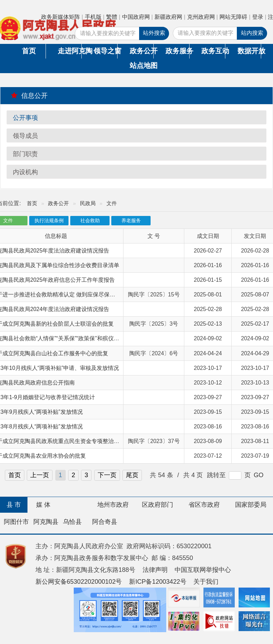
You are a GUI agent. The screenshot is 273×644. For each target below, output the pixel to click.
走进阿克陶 (70, 51)
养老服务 (131, 221)
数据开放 (249, 51)
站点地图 (142, 65)
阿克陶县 (46, 522)
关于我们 (206, 582)
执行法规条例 (49, 221)
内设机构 (25, 172)
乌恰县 (72, 522)
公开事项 (25, 118)
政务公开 (142, 51)
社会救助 (90, 221)
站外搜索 (154, 33)
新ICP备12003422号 (158, 582)
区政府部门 (158, 505)
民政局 (88, 203)
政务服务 (177, 51)
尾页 (132, 475)
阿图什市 (16, 522)
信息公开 (29, 95)
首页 (29, 51)
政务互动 (213, 51)
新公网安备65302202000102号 (79, 582)
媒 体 (43, 505)
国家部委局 (251, 505)
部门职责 (25, 154)
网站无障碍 (233, 17)
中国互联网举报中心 (203, 570)
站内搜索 (252, 33)
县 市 (14, 505)
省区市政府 (204, 505)
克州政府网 (201, 17)
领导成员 (25, 136)
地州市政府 (113, 505)
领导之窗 (105, 51)
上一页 (40, 475)
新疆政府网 (168, 17)
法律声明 (155, 570)
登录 (258, 17)
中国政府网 (136, 17)
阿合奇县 (105, 522)
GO (259, 475)
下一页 (107, 475)
